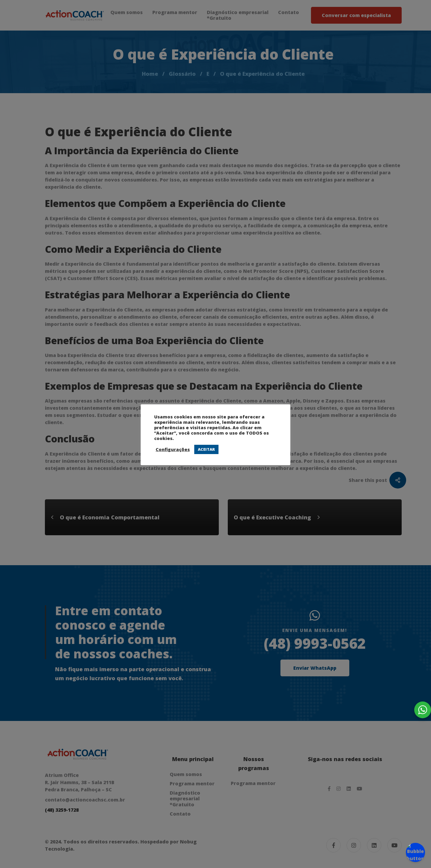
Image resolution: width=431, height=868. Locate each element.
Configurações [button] (173, 449)
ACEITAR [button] (206, 449)
